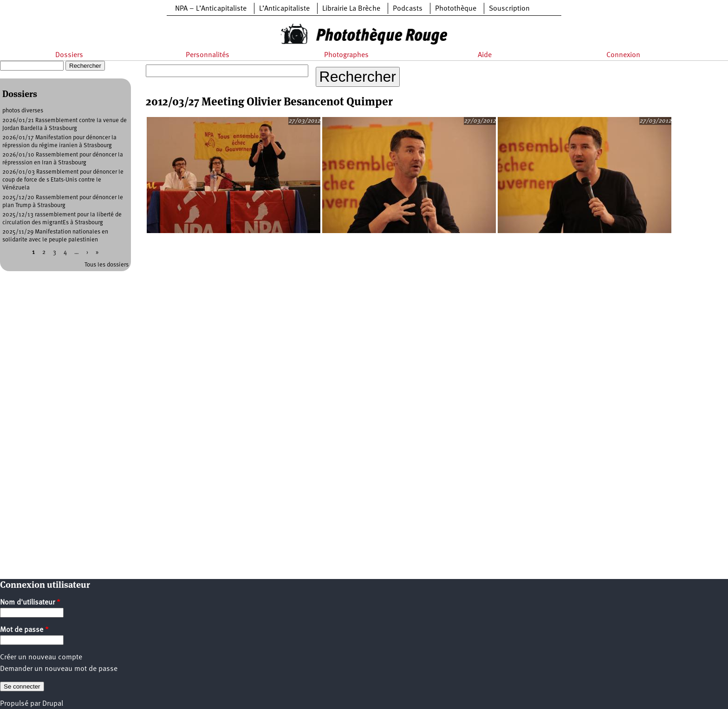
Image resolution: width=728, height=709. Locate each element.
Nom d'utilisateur (30, 603)
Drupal (53, 704)
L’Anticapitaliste (284, 9)
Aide (485, 55)
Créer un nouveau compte (41, 657)
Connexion (623, 55)
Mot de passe (24, 630)
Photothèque (456, 9)
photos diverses (23, 111)
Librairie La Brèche (351, 9)
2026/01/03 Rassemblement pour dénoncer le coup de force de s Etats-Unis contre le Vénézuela (63, 180)
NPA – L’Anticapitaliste (211, 9)
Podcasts (408, 9)
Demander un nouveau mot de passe (59, 669)
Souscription (509, 9)
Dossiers (69, 55)
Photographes (346, 55)
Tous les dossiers (107, 265)
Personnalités (208, 55)
